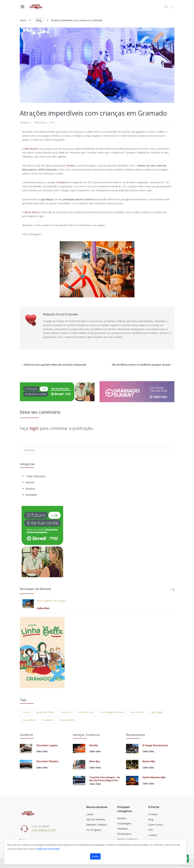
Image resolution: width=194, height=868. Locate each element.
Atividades (123, 829)
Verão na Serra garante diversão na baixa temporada (53, 365)
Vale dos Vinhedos (96, 819)
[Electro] (36, 6)
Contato (153, 835)
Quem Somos (156, 825)
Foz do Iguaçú (94, 830)
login (34, 428)
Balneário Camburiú (97, 825)
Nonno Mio (149, 761)
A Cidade (153, 814)
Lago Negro (157, 712)
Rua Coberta (137, 712)
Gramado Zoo (86, 712)
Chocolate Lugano (47, 745)
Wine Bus (95, 761)
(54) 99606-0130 (43, 830)
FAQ (151, 830)
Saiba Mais (43, 608)
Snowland (61, 182)
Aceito (95, 856)
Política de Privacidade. (48, 849)
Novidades (30, 495)
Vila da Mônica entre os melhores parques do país (143, 365)
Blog (39, 20)
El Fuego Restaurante (155, 745)
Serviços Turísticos (127, 839)
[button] (173, 7)
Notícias (28, 482)
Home (23, 20)
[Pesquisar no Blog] (97, 450)
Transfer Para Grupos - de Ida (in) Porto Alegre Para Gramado (105, 779)
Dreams (71, 166)
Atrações (29, 489)
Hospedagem (124, 823)
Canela (90, 814)
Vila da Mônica (32, 212)
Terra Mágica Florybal (112, 712)
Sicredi (26, 712)
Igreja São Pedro (45, 712)
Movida (94, 745)
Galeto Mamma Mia (154, 777)
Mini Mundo (31, 149)
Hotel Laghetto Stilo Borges (51, 601)
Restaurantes (124, 834)
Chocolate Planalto (47, 761)
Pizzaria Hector (67, 720)
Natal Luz (66, 712)
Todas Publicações (34, 476)
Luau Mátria (29, 720)
